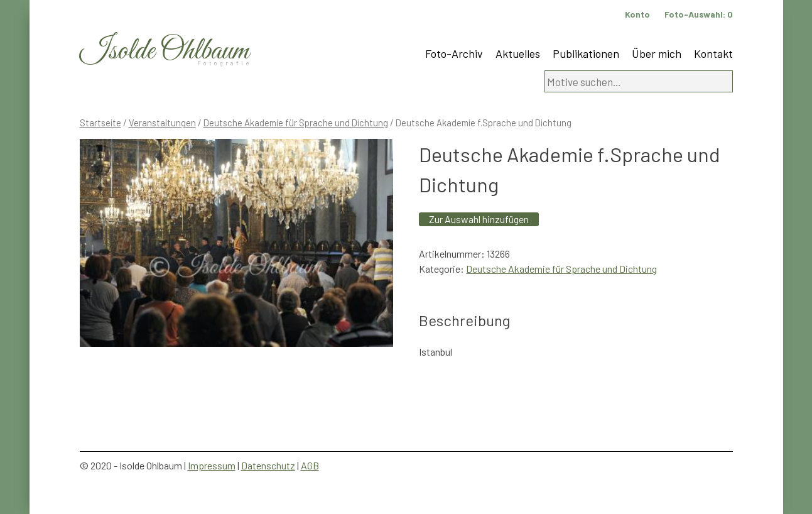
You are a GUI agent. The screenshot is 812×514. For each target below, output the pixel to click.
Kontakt (713, 53)
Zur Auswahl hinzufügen (479, 219)
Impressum (212, 465)
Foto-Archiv (454, 53)
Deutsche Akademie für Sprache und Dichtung (296, 123)
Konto (637, 14)
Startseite (100, 123)
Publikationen (586, 53)
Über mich (657, 53)
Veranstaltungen (162, 123)
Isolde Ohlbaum (165, 51)
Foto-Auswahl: (699, 14)
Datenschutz (268, 465)
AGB (310, 465)
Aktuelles (518, 53)
